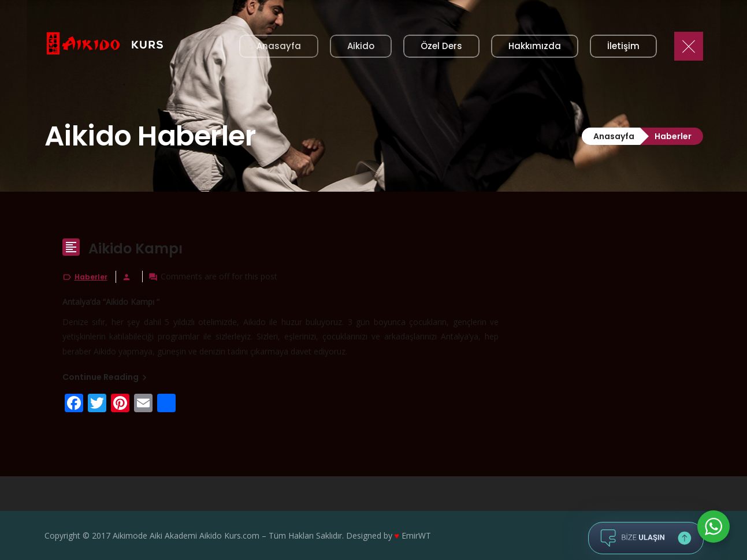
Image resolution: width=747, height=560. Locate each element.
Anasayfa (614, 136)
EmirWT (416, 535)
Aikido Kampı (135, 249)
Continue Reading (106, 377)
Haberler (91, 277)
